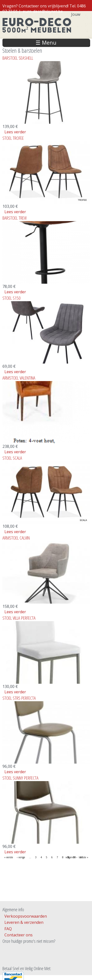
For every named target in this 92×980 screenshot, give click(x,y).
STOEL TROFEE (13, 138)
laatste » (84, 857)
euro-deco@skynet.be (43, 11)
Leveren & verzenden (24, 922)
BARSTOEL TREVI (14, 218)
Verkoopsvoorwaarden (26, 916)
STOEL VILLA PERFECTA (19, 618)
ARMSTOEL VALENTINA (19, 378)
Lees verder (15, 132)
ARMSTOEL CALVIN (16, 538)
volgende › (71, 857)
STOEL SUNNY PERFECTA (20, 778)
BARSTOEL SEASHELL (18, 58)
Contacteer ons (19, 935)
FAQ (8, 929)
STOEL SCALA (12, 458)
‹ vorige (21, 857)
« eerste (9, 857)
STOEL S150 (12, 298)
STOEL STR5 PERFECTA (19, 698)
